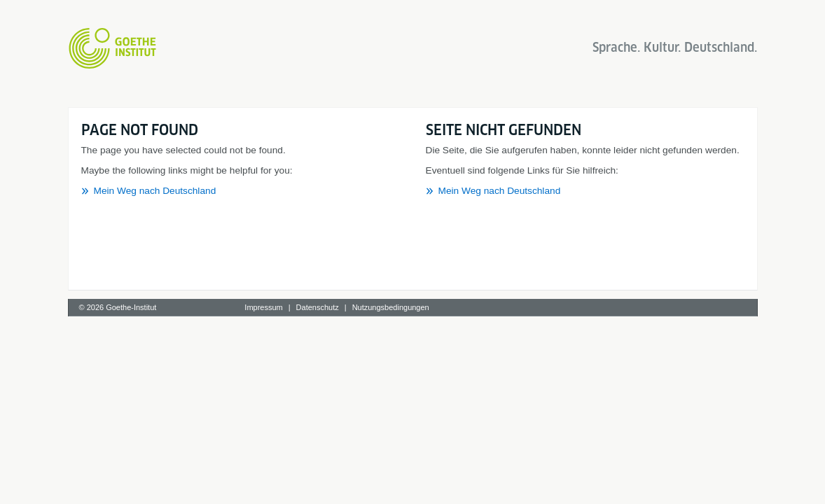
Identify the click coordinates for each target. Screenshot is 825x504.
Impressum (263, 307)
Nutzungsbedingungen (391, 307)
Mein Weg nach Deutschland (155, 191)
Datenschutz (318, 307)
